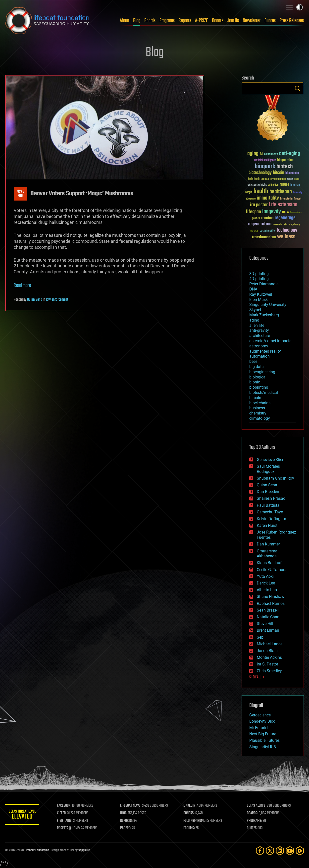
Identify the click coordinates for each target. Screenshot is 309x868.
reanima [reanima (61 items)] (267, 218)
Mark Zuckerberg (264, 315)
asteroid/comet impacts (270, 341)
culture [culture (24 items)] (290, 179)
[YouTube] (290, 851)
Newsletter (252, 21)
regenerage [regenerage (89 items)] (285, 218)
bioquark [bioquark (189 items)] (265, 167)
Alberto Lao (267, 590)
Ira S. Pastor (267, 664)
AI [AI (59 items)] (261, 154)
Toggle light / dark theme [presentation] (300, 7)
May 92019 (21, 194)
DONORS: (190, 813)
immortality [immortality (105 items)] (268, 198)
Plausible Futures (264, 740)
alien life (257, 325)
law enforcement (57, 300)
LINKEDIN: (190, 806)
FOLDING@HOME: (195, 821)
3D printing (259, 274)
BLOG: (125, 813)
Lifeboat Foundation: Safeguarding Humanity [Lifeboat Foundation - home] (48, 21)
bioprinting (259, 387)
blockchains (260, 403)
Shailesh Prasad (271, 498)
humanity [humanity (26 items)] (298, 193)
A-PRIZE (202, 21)
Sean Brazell (268, 610)
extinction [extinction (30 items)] (273, 185)
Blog (137, 21)
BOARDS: (253, 813)
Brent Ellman (268, 630)
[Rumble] (300, 851)
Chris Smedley (269, 671)
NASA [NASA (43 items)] (285, 212)
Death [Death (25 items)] (297, 179)
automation (259, 356)
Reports (185, 21)
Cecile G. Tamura (272, 570)
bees (253, 361)
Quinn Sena (35, 300)
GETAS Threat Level (23, 815)
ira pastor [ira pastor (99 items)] (259, 205)
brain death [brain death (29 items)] (254, 179)
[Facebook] (260, 851)
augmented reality (265, 351)
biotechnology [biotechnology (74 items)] (260, 173)
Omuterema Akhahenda (267, 554)
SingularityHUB (263, 747)
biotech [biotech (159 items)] (285, 167)
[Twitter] (270, 851)
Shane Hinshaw (271, 597)
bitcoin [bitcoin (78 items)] (279, 173)
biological (258, 377)
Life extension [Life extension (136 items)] (283, 205)
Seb (260, 637)
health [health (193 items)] (261, 191)
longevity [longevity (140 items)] (272, 212)
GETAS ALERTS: (257, 806)
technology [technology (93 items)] (287, 230)
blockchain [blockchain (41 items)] (292, 173)
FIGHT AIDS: (66, 821)
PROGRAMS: (255, 821)
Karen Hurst (267, 525)
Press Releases (292, 21)
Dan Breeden (268, 492)
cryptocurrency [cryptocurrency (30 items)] (278, 179)
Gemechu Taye (270, 512)
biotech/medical (264, 393)
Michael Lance (270, 644)
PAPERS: (126, 828)
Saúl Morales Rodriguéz (268, 469)
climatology (260, 418)
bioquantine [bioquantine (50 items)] (285, 160)
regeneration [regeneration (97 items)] (260, 224)
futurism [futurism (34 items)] (295, 185)
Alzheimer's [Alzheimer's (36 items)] (271, 154)
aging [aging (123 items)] (253, 154)
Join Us (233, 21)
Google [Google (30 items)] (249, 192)
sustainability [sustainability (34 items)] (268, 231)
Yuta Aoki (265, 576)
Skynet (255, 310)
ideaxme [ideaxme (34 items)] (251, 199)
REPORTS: (127, 821)
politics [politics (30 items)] (256, 219)
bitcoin (255, 398)
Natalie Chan (268, 617)
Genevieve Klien (271, 460)
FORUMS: (190, 828)
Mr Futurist (259, 728)
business (257, 408)
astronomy (259, 346)
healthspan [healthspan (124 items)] (281, 192)
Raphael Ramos (271, 603)
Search (297, 88)
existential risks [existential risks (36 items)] (257, 185)
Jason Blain (267, 651)
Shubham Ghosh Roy (275, 478)
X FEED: (63, 813)
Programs (167, 21)
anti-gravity (259, 330)
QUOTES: (252, 828)
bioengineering (262, 372)
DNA (253, 289)
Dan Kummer (268, 544)
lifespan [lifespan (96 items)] (254, 212)
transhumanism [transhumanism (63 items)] (264, 237)
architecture (260, 336)
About (125, 21)
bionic (255, 382)
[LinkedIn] (280, 851)
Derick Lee (266, 583)
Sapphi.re (84, 850)
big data (257, 367)
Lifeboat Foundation (37, 850)
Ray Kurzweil (261, 294)
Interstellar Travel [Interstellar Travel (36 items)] (291, 199)
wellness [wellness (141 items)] (286, 237)
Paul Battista (268, 505)
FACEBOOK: (65, 806)
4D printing (259, 279)
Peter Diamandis (264, 284)
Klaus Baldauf (269, 563)
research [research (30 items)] (277, 225)
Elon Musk (258, 300)
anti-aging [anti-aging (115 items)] (290, 154)
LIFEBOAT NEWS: (131, 806)
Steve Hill (265, 624)
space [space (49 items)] (254, 230)
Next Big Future (263, 734)
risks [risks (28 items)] (285, 225)
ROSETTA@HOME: (69, 828)
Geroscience (260, 715)
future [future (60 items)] (284, 185)
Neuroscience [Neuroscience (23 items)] (296, 213)
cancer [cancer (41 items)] (265, 179)
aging (254, 320)
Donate (218, 21)
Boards (150, 21)
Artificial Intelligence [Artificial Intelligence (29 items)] (265, 160)
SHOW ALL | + (257, 677)
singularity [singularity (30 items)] (294, 225)
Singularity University (268, 305)
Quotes (270, 21)
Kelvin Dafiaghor (271, 519)
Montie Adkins (269, 657)
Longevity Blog (262, 721)
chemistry (258, 413)
